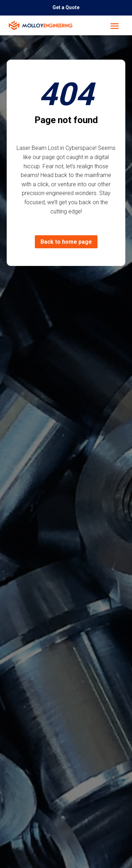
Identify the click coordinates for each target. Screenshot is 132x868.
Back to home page (66, 242)
